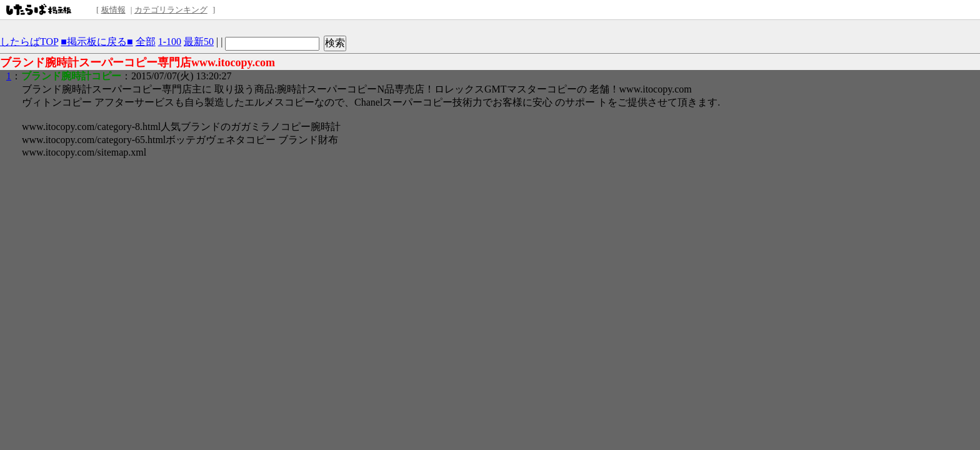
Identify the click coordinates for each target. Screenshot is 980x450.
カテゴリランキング (171, 10)
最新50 (199, 42)
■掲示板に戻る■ (97, 42)
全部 (146, 42)
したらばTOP (29, 42)
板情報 (113, 10)
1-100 (170, 42)
